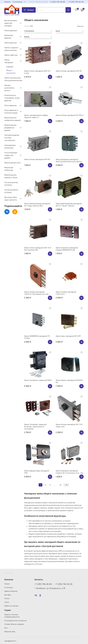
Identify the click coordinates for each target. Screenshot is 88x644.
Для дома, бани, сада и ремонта (11, 198)
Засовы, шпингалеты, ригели (9, 88)
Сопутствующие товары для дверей (11, 155)
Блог (6, 628)
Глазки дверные (11, 30)
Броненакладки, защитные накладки (11, 23)
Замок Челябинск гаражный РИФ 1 (38, 380)
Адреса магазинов (11, 591)
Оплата (7, 598)
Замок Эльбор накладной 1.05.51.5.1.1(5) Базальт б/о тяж (36, 293)
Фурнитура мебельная (9, 169)
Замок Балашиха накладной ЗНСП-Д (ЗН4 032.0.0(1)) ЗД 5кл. (69, 160)
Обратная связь (10, 632)
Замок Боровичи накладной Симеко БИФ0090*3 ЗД (67, 249)
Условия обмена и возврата (14, 624)
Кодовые (10, 67)
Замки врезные (11, 43)
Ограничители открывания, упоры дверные (12, 98)
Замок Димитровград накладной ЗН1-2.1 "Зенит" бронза (69, 205)
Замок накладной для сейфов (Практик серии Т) (36, 116)
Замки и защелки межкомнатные (11, 49)
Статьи (7, 602)
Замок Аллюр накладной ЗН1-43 (69, 71)
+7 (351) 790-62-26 (76, 2)
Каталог (8, 2)
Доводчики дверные (9, 37)
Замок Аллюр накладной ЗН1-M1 (37, 159)
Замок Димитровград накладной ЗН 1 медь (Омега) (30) (37, 205)
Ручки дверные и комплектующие (11, 111)
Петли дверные (10, 105)
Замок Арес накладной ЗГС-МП (68, 336)
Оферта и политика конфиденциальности (12, 616)
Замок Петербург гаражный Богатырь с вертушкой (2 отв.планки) (35, 427)
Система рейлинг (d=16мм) (11, 191)
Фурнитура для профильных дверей (13, 119)
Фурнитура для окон (13, 163)
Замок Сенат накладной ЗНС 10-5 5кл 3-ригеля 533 (38, 249)
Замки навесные (11, 55)
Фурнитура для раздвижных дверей (10, 128)
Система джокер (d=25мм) (11, 184)
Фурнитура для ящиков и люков (11, 176)
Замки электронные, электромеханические (13, 79)
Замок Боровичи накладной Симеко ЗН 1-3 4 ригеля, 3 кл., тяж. (70, 472)
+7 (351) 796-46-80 (57, 2)
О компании (17, 2)
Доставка (8, 595)
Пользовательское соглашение (15, 621)
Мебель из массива (11, 606)
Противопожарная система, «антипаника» (12, 138)
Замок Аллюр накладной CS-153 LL (70, 115)
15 (60, 485)
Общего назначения (11, 72)
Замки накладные (9, 61)
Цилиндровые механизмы (10, 146)
